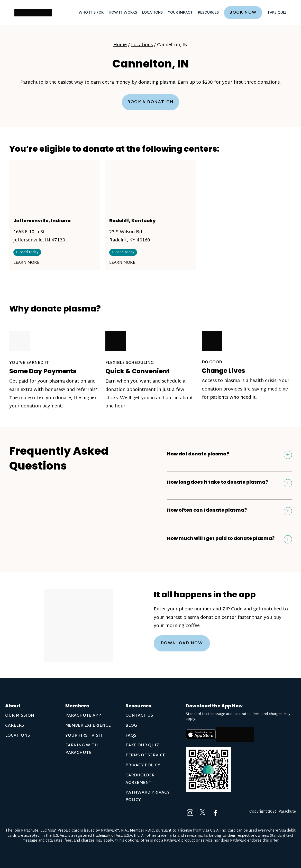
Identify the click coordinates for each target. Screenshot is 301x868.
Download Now (182, 643)
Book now (243, 13)
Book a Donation (150, 102)
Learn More (26, 263)
